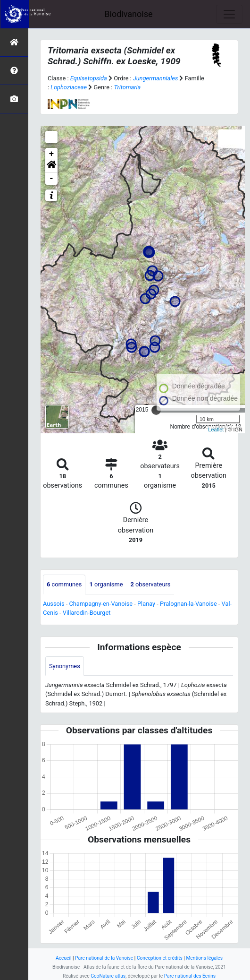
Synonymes (65, 666)
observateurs (150, 584)
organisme (106, 584)
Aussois (54, 604)
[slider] (156, 410)
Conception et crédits (160, 958)
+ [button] (52, 154)
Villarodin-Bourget (87, 613)
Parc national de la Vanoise (104, 958)
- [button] (52, 179)
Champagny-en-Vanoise (101, 604)
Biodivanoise (128, 14)
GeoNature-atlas (108, 976)
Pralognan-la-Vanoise (188, 604)
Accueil (63, 958)
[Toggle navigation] (229, 14)
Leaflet (216, 430)
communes (64, 584)
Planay (146, 604)
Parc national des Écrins (190, 976)
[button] (51, 166)
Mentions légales (204, 958)
